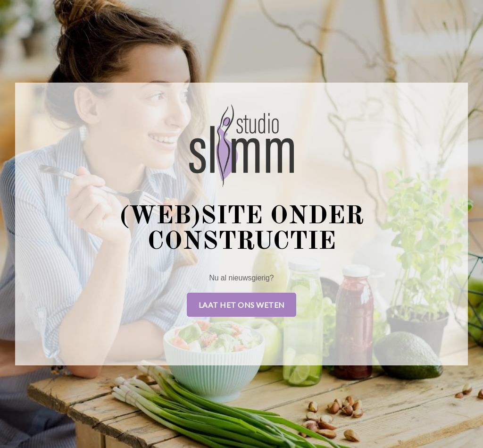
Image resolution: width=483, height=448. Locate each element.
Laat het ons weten (242, 305)
